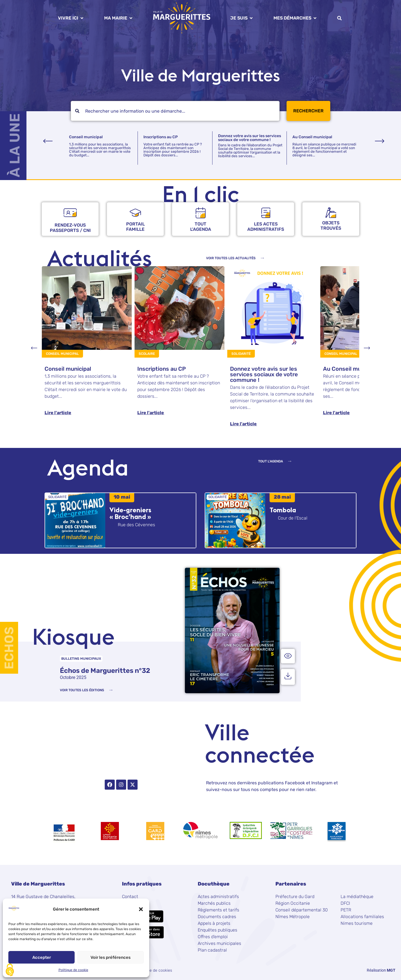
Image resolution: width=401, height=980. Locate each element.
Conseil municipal (86, 137)
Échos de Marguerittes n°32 (105, 671)
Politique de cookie (73, 970)
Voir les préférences (111, 957)
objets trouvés (331, 225)
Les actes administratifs (266, 227)
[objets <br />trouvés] (331, 213)
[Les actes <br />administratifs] (266, 213)
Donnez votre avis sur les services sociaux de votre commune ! (250, 138)
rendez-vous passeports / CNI (70, 228)
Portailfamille (135, 227)
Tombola (283, 510)
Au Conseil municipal (312, 137)
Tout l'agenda (201, 227)
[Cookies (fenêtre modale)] (10, 970)
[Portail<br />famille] (135, 213)
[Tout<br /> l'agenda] (201, 213)
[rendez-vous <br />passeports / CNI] (70, 213)
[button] (141, 909)
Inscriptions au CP (161, 137)
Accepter (42, 957)
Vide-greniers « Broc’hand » (130, 513)
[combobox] (175, 111)
